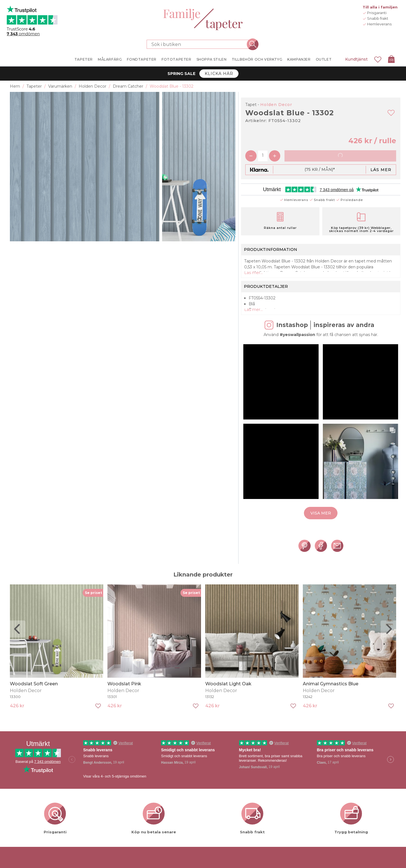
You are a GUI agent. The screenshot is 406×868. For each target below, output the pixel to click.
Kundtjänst (356, 59)
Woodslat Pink (124, 697)
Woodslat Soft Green (34, 697)
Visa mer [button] (321, 527)
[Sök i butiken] (200, 44)
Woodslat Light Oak (228, 697)
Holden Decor (276, 105)
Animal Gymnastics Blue (331, 697)
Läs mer (381, 170)
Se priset (93, 606)
